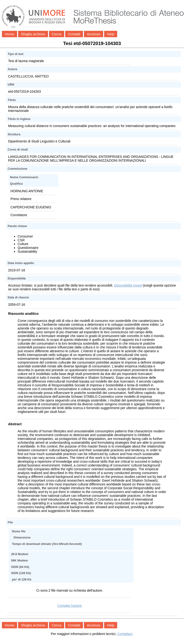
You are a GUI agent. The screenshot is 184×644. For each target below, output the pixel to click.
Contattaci (125, 634)
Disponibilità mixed (128, 285)
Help (111, 34)
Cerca (57, 34)
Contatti (74, 34)
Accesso (94, 34)
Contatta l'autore (70, 606)
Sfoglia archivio (33, 34)
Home (10, 34)
